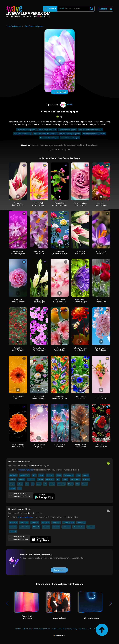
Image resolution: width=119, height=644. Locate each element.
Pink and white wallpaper (70, 138)
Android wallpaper (26, 470)
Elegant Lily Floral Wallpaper (39, 301)
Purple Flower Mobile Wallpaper (80, 301)
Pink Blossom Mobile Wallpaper (59, 301)
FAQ (95, 629)
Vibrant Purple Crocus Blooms (39, 252)
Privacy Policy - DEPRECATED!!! (79, 629)
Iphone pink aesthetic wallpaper (45, 134)
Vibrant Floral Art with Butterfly (80, 349)
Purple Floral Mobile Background (18, 252)
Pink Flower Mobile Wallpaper (18, 301)
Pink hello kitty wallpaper (49, 138)
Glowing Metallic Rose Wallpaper (80, 445)
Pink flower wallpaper (34, 26)
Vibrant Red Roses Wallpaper (18, 349)
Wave (66, 104)
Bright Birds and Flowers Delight (59, 349)
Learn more (59, 570)
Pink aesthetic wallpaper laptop (94, 134)
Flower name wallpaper (67, 130)
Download (59, 92)
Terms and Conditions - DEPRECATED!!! (48, 629)
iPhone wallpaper (26, 517)
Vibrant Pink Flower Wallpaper (39, 204)
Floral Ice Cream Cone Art (101, 397)
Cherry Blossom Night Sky (39, 445)
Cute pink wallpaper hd (22, 134)
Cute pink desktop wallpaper (70, 134)
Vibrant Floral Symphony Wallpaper (59, 252)
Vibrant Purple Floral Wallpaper (39, 349)
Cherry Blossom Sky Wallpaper (101, 349)
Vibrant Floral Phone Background (59, 397)
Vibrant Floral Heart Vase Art (80, 397)
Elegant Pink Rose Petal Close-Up (80, 204)
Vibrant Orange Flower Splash (18, 397)
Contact (18, 629)
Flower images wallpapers (26, 130)
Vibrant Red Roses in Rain (101, 301)
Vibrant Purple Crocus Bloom (101, 252)
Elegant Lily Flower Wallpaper (18, 204)
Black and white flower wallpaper (90, 130)
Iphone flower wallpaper (47, 130)
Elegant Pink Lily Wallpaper (80, 252)
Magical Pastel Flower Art (59, 445)
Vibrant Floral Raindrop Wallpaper (59, 204)
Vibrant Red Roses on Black (101, 445)
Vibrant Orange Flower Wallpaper (18, 445)
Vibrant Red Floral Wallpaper (101, 204)
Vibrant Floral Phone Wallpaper (39, 397)
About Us (27, 629)
